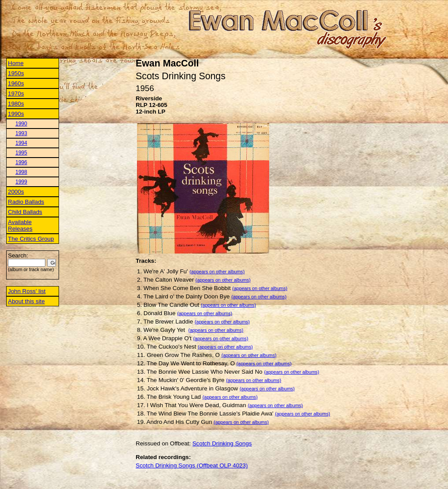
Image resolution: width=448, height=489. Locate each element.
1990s (16, 114)
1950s (16, 73)
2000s (16, 192)
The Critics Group (31, 239)
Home (16, 63)
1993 (21, 133)
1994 (21, 143)
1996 (21, 162)
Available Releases (20, 225)
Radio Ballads (26, 202)
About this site (26, 301)
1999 (21, 182)
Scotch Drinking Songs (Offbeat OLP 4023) (192, 465)
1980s (16, 104)
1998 (21, 172)
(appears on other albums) (217, 272)
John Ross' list (27, 291)
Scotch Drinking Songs (222, 443)
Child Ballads (25, 212)
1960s (16, 83)
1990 (21, 124)
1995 (21, 153)
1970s (16, 94)
